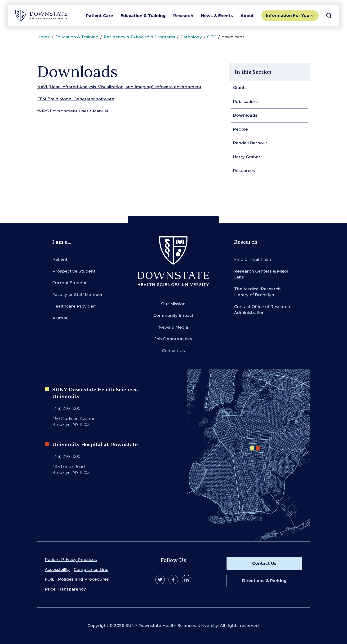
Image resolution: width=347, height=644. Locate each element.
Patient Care (99, 16)
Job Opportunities (173, 339)
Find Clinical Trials (253, 259)
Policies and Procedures (83, 579)
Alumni (60, 318)
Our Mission (173, 304)
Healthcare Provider (74, 306)
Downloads (245, 115)
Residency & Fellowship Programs (139, 37)
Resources (244, 171)
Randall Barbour (250, 143)
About (247, 16)
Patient (60, 259)
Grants (240, 88)
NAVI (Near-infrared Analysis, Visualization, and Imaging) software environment (119, 87)
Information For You (288, 15)
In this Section (253, 72)
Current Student (69, 283)
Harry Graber (247, 157)
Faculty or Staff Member (78, 295)
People (240, 129)
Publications (246, 101)
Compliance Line (91, 569)
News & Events (217, 16)
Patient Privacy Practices (71, 560)
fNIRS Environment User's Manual (73, 111)
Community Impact (173, 315)
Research (183, 16)
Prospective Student (74, 271)
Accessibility (57, 569)
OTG (212, 37)
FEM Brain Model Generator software (76, 99)
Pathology (191, 37)
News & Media (173, 327)
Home (44, 37)
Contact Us (173, 351)
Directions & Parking (264, 581)
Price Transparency (65, 589)
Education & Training (143, 16)
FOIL (49, 579)
